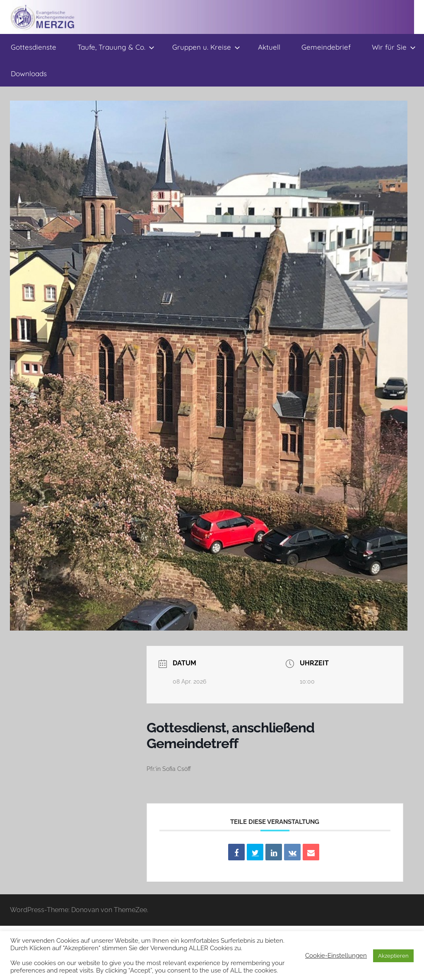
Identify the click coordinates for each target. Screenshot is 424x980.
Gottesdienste (34, 47)
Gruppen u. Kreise (206, 47)
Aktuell (269, 47)
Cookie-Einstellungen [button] (336, 955)
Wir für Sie (394, 47)
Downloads (29, 73)
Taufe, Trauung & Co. (116, 47)
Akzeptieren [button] (393, 956)
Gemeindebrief (326, 47)
